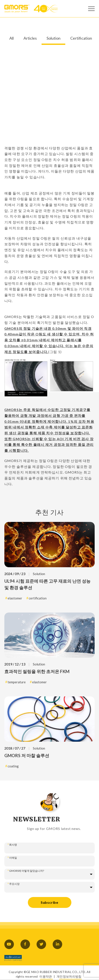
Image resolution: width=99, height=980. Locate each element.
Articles (30, 38)
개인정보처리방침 (69, 976)
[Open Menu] (91, 9)
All (12, 38)
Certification (81, 38)
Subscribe (49, 902)
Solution (54, 38)
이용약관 (46, 976)
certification (38, 598)
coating (13, 766)
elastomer (15, 598)
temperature (17, 682)
